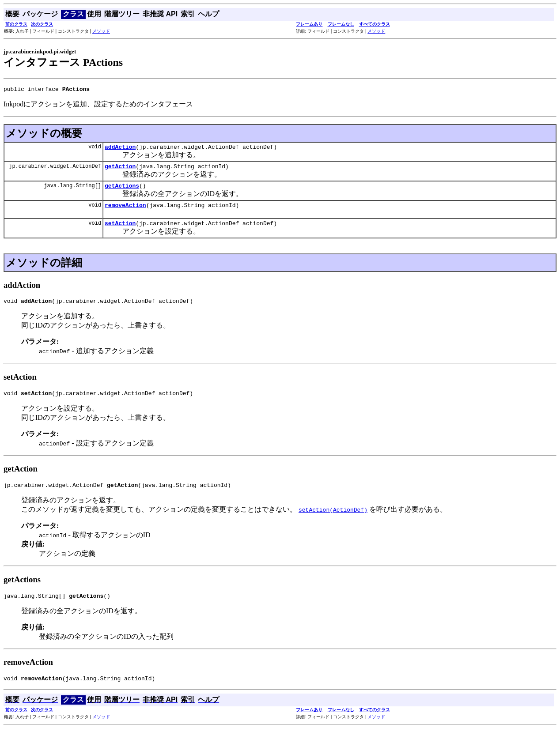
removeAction (125, 211)
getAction (120, 170)
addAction (120, 149)
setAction (120, 231)
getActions (122, 191)
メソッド (101, 31)
